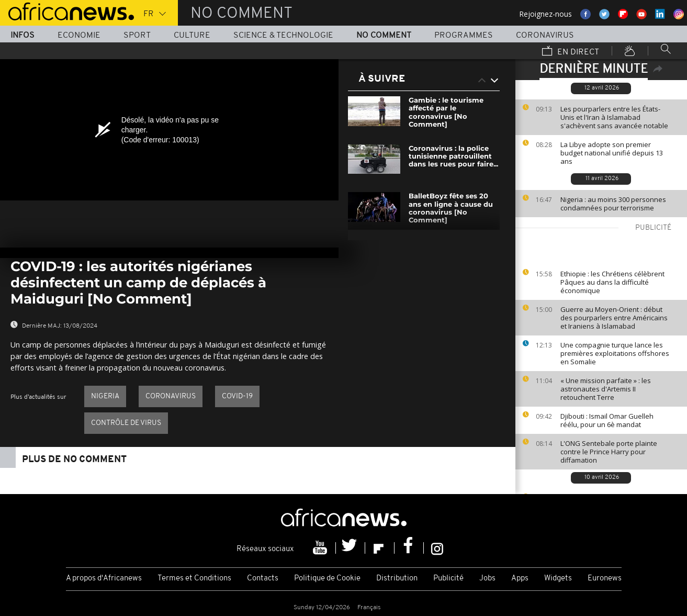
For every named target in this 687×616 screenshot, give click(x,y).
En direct (571, 52)
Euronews (605, 579)
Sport (137, 36)
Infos (22, 36)
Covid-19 (237, 396)
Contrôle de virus (126, 423)
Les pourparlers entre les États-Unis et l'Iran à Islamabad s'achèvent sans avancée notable (614, 117)
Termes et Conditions (194, 579)
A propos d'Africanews (104, 579)
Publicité (448, 579)
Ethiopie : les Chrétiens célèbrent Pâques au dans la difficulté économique (612, 282)
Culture (192, 36)
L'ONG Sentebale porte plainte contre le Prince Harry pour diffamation (609, 452)
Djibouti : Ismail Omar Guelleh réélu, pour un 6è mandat (607, 420)
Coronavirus (545, 36)
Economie (79, 36)
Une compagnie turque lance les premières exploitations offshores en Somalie (615, 353)
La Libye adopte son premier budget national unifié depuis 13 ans (612, 153)
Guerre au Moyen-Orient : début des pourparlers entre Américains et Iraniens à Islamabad (614, 318)
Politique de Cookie (327, 579)
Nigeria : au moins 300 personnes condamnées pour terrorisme (613, 204)
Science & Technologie (283, 36)
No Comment (384, 36)
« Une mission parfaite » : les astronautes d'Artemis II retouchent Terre (606, 389)
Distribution (397, 579)
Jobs (487, 579)
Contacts (263, 579)
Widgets (558, 579)
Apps (520, 579)
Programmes (464, 36)
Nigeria (105, 396)
